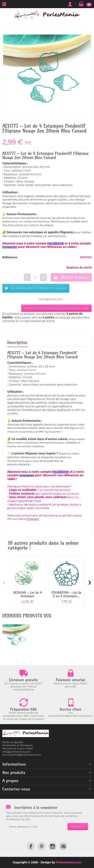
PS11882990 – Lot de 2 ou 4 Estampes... (67, 594)
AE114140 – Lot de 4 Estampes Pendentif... (27, 596)
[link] (31, 846)
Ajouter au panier (71, 277)
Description (17, 342)
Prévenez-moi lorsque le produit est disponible (56, 308)
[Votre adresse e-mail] (37, 827)
